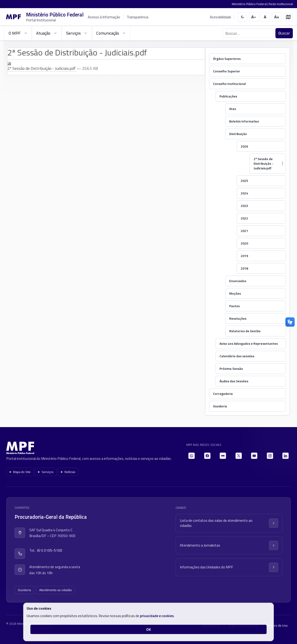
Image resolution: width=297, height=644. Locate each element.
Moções (235, 293)
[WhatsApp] (192, 456)
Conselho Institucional (229, 84)
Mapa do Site (20, 472)
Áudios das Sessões (234, 381)
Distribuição (238, 134)
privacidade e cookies (157, 616)
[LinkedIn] (286, 456)
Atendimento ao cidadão (56, 590)
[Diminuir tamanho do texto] (254, 17)
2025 (244, 181)
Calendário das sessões (237, 356)
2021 (244, 231)
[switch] (242, 17)
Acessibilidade (220, 17)
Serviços (46, 472)
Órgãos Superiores (227, 59)
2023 (244, 206)
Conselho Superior (227, 71)
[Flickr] (223, 456)
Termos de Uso (277, 625)
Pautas (234, 306)
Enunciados (238, 281)
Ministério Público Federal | (250, 4)
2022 (244, 218)
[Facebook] (207, 456)
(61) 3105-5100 (50, 550)
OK (148, 629)
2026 (244, 146)
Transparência (137, 17)
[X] (239, 456)
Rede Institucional (281, 4)
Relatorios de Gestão (245, 331)
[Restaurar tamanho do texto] (265, 17)
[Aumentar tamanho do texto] (277, 17)
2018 (244, 268)
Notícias (68, 472)
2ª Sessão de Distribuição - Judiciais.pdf (263, 163)
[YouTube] (254, 456)
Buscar (284, 33)
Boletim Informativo (244, 121)
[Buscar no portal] (248, 33)
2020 (244, 243)
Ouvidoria (220, 406)
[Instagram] (270, 456)
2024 (244, 193)
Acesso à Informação (104, 17)
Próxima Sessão (231, 369)
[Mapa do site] (288, 17)
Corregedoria (223, 394)
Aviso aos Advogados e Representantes (249, 343)
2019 (244, 256)
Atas (233, 109)
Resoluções (238, 318)
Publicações (228, 96)
